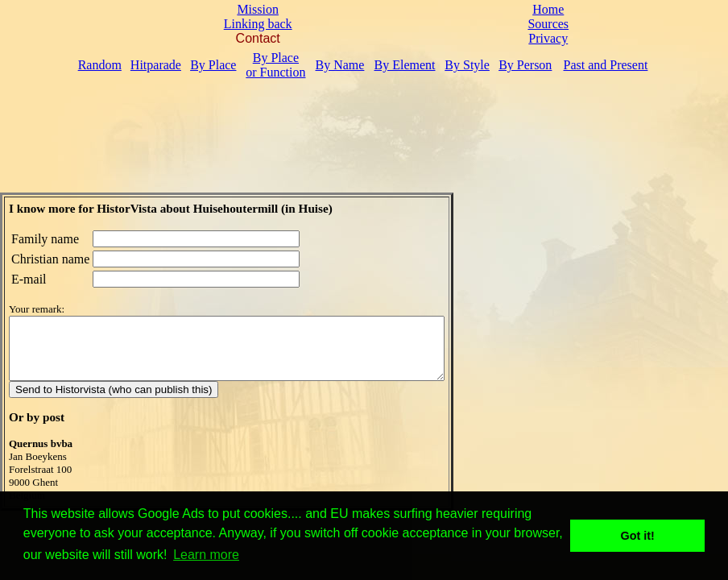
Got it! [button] (638, 536)
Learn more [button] (206, 555)
